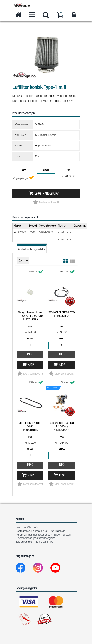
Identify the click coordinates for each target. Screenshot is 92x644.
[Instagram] (41, 569)
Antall (46, 171)
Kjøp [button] (31, 365)
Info (30, 355)
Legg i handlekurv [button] (47, 194)
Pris (68, 171)
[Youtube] (59, 569)
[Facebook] (24, 569)
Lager (23, 171)
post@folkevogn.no (44, 538)
